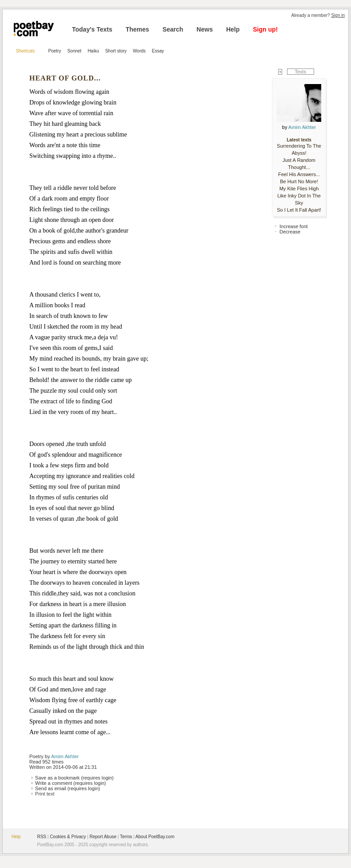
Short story (116, 51)
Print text (45, 794)
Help (233, 29)
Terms (126, 837)
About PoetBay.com (155, 837)
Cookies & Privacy (68, 837)
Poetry (55, 51)
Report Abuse (103, 837)
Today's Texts (92, 29)
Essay (158, 51)
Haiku (93, 51)
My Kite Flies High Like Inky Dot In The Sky (299, 196)
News (205, 29)
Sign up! (265, 29)
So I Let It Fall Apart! (299, 210)
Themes (138, 29)
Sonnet (74, 51)
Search (173, 29)
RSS (42, 837)
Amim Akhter (65, 756)
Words (139, 51)
